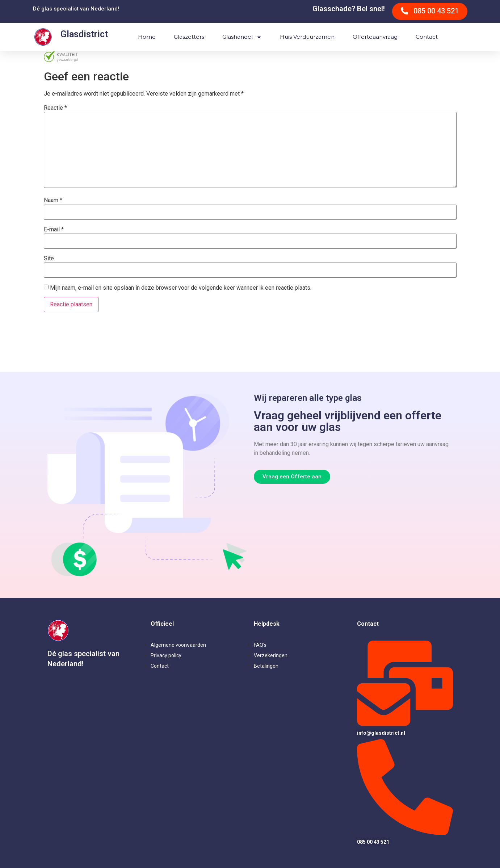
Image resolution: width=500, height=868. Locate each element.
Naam (53, 200)
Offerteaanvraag (375, 37)
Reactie (55, 108)
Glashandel (242, 37)
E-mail (54, 230)
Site (49, 259)
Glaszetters (189, 37)
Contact (427, 37)
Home (147, 37)
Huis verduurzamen (307, 37)
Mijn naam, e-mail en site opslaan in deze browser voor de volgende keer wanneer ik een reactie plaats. (181, 288)
